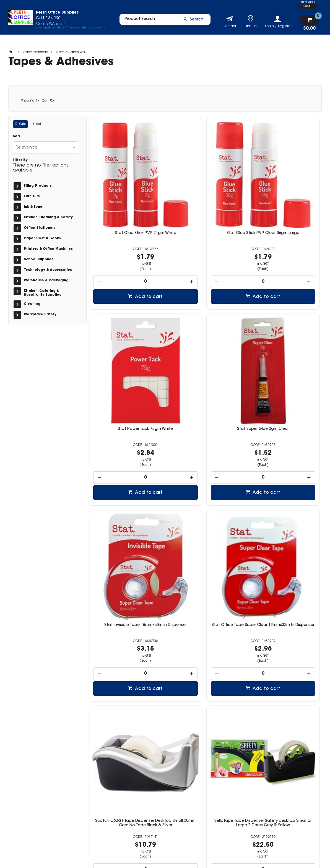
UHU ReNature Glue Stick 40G (126, 662)
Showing (37, 101)
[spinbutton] (126, 240)
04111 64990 (243, 794)
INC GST (307, 6)
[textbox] (146, 21)
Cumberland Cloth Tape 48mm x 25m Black (283, 507)
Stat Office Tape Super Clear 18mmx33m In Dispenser (283, 351)
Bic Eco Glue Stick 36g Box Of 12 (204, 662)
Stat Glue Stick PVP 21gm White (126, 192)
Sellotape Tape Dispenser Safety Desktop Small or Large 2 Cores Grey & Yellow (204, 510)
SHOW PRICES (308, 2)
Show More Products (207, 750)
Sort (17, 136)
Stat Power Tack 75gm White (283, 192)
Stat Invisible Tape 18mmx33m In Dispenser (204, 351)
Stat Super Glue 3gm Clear (126, 349)
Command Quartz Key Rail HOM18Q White (282, 664)
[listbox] (45, 148)
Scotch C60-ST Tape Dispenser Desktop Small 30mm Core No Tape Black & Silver (126, 510)
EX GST (300, 7)
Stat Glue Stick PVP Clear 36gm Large (204, 194)
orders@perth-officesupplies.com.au (71, 30)
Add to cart (129, 255)
